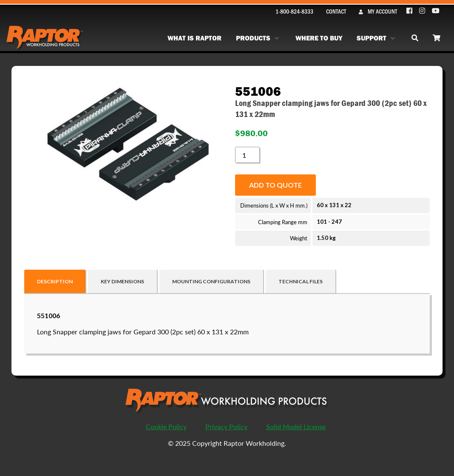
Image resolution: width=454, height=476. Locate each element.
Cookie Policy (166, 426)
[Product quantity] (247, 155)
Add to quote (275, 185)
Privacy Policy (226, 426)
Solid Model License (296, 426)
